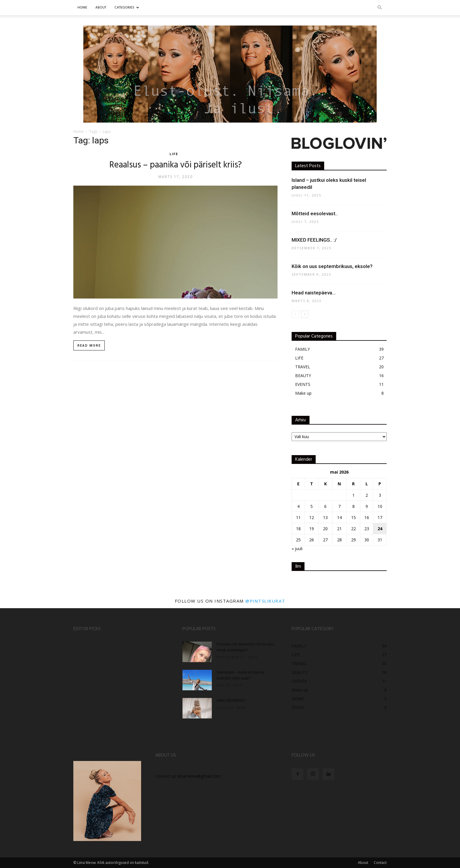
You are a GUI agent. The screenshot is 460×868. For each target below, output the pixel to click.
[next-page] (305, 314)
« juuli (297, 549)
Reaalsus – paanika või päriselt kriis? (176, 165)
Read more (89, 346)
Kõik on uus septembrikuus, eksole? (332, 266)
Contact (380, 863)
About (363, 863)
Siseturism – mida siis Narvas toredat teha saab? (240, 675)
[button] (380, 8)
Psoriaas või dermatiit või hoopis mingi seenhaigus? (245, 647)
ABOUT (101, 8)
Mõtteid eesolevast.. (315, 213)
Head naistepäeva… (314, 293)
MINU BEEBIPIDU (231, 701)
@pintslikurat (265, 601)
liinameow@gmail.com (199, 776)
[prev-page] (295, 314)
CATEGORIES (127, 8)
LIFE (174, 154)
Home (82, 8)
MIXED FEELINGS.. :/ (314, 240)
